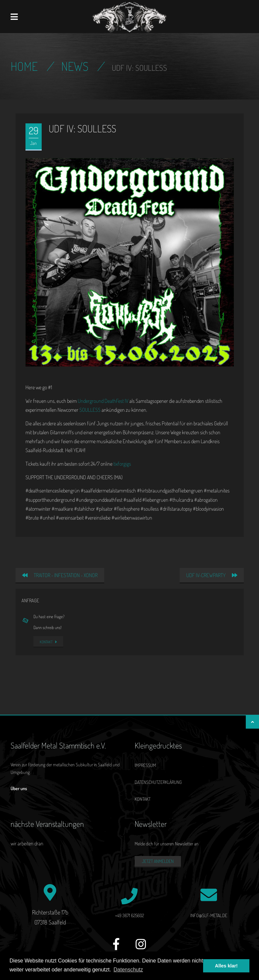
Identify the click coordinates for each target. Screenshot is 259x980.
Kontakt (48, 642)
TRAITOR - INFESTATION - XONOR (60, 575)
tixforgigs (122, 464)
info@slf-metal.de (209, 915)
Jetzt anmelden (158, 861)
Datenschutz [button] (128, 970)
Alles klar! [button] (226, 966)
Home (24, 66)
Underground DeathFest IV (103, 401)
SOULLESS (90, 410)
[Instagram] (141, 948)
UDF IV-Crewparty (212, 575)
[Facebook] (116, 948)
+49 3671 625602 (129, 915)
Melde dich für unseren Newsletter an (167, 844)
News (75, 66)
